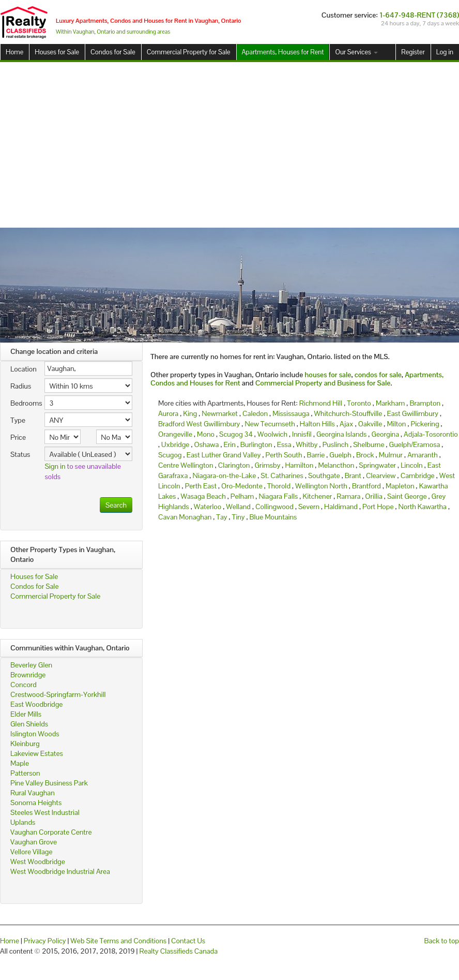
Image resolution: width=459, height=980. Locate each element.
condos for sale (378, 375)
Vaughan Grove (34, 842)
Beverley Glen (31, 665)
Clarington (234, 465)
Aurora (168, 413)
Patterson (25, 773)
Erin (229, 444)
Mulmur (391, 455)
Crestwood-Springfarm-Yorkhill (58, 694)
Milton (396, 424)
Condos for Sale (113, 52)
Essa (284, 444)
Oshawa (206, 444)
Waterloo (208, 507)
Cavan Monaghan (185, 517)
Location (24, 369)
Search (116, 505)
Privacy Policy (45, 941)
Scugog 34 (236, 434)
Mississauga (291, 413)
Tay (221, 517)
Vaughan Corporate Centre (51, 832)
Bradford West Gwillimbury (199, 424)
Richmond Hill (321, 403)
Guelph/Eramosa (415, 444)
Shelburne (369, 444)
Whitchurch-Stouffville (348, 413)
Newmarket (220, 413)
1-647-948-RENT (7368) (419, 15)
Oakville (370, 424)
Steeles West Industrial (45, 812)
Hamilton (299, 465)
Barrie (316, 455)
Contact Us (188, 941)
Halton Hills (317, 424)
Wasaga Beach (203, 496)
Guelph (340, 455)
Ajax (347, 424)
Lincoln (412, 465)
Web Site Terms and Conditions (118, 941)
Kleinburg (25, 744)
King (190, 413)
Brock (365, 455)
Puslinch (335, 444)
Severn (309, 507)
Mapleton (400, 486)
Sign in (55, 466)
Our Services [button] (356, 52)
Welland (238, 507)
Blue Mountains (273, 517)
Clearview (381, 476)
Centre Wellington (186, 465)
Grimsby (267, 465)
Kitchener (317, 496)
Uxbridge (175, 444)
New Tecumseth (270, 424)
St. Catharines (282, 476)
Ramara (348, 496)
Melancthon (336, 465)
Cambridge (418, 476)
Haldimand (341, 507)
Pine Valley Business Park (49, 783)
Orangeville (175, 434)
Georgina (385, 434)
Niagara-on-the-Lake (225, 476)
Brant (353, 476)
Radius (21, 386)
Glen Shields (29, 724)
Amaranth (423, 455)
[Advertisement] (230, 145)
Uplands (23, 822)
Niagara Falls (278, 496)
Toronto (359, 403)
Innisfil (302, 434)
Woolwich (272, 434)
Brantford (366, 486)
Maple (20, 763)
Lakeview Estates (37, 753)
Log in (445, 52)
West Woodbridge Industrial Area (60, 871)
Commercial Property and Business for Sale (323, 383)
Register (413, 52)
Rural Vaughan (33, 793)
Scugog (170, 455)
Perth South (284, 455)
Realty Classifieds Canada (178, 951)
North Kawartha (423, 507)
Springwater (377, 465)
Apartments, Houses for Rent (283, 52)
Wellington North (321, 486)
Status (20, 454)
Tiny (239, 517)
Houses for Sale (57, 52)
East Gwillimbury (412, 413)
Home (14, 52)
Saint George (407, 496)
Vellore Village (32, 852)
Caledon (255, 413)
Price (18, 437)
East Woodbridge (36, 704)
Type (18, 420)
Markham (390, 403)
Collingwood (274, 507)
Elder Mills (26, 714)
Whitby (307, 444)
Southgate (324, 476)
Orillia (373, 496)
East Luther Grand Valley (224, 455)
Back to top (442, 941)
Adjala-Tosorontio (431, 434)
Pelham (242, 496)
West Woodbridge (38, 862)
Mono (206, 434)
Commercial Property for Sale (189, 52)
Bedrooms (24, 403)
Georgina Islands (341, 434)
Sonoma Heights (36, 803)
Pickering (425, 424)
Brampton (425, 403)
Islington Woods (35, 734)
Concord (24, 685)
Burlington (256, 444)
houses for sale (328, 375)
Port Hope (378, 507)
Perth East (201, 486)
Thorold (279, 486)
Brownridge (28, 675)
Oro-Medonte (242, 486)
